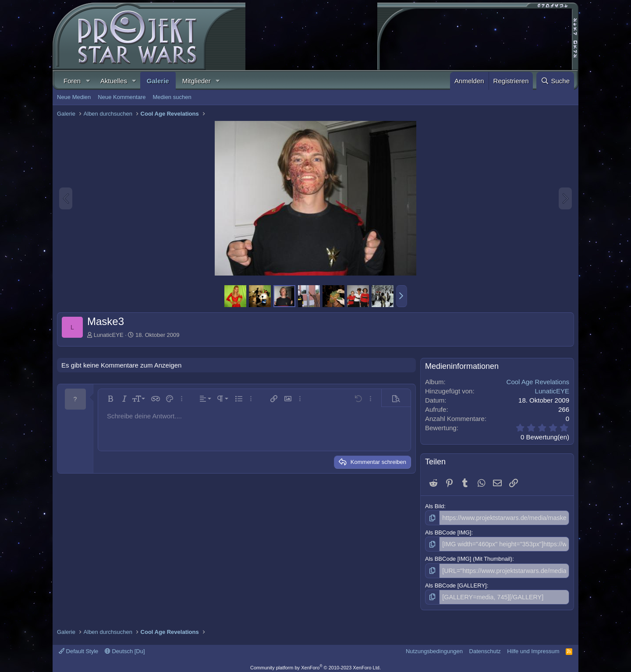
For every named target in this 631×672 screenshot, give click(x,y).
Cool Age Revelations (538, 382)
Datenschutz (485, 648)
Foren (72, 81)
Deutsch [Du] (125, 648)
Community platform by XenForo (315, 664)
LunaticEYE (109, 335)
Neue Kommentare (122, 97)
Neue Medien (74, 97)
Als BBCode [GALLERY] (456, 583)
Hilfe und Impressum (533, 648)
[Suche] (555, 81)
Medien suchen (172, 97)
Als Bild (434, 506)
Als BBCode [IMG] (448, 532)
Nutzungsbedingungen (434, 648)
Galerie (158, 81)
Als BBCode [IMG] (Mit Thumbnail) (469, 557)
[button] (88, 81)
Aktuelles (114, 81)
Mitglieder (197, 81)
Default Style (78, 648)
